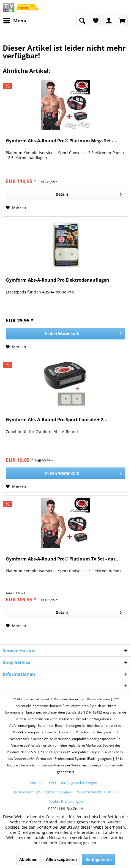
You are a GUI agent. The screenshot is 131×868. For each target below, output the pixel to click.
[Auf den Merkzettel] (16, 208)
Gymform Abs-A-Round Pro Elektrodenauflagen (58, 280)
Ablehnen (28, 859)
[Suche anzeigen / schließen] (82, 21)
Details (89, 193)
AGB (111, 792)
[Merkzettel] (95, 21)
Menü (15, 20)
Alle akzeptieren (61, 859)
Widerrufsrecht (89, 792)
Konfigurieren (99, 859)
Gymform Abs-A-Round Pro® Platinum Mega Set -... (62, 141)
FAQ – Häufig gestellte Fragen (73, 783)
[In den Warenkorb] (65, 334)
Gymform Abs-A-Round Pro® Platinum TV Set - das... (63, 559)
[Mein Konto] (109, 21)
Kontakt (36, 783)
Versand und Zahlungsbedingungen (42, 792)
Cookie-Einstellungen (66, 801)
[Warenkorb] (122, 21)
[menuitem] (15, 21)
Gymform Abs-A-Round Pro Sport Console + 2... (57, 420)
